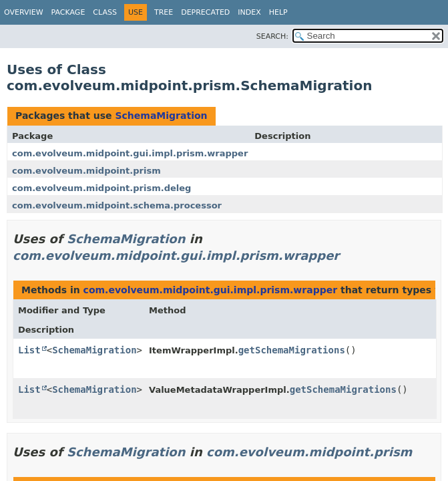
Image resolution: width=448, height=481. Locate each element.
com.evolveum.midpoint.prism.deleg (101, 188)
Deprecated (205, 12)
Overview (24, 12)
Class (105, 12)
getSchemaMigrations (292, 350)
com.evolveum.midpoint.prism (86, 171)
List (29, 350)
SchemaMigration (161, 116)
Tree (164, 12)
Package (68, 12)
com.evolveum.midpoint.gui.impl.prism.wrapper (130, 153)
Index (249, 12)
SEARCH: (272, 36)
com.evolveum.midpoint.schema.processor (117, 205)
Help (278, 12)
